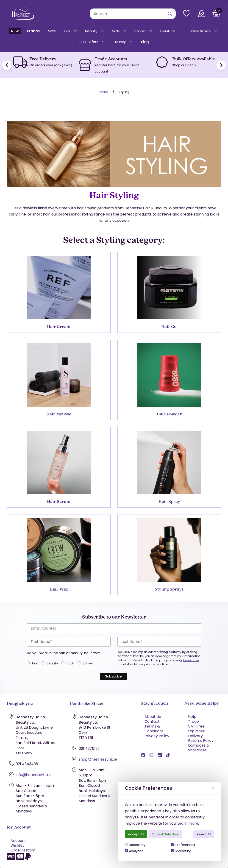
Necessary (135, 845)
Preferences (183, 845)
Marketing (181, 851)
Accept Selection (165, 834)
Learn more (188, 823)
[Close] (213, 788)
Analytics (134, 851)
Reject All (204, 834)
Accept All (136, 834)
